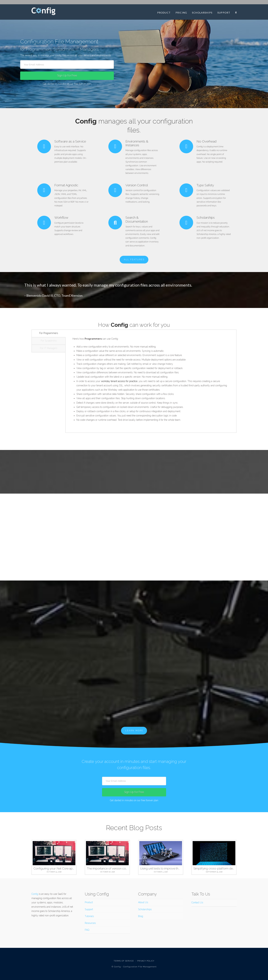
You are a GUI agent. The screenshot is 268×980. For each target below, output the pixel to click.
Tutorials (89, 916)
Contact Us (197, 902)
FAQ (87, 930)
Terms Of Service (124, 961)
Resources (90, 923)
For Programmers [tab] (49, 333)
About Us (143, 902)
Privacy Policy (146, 961)
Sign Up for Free (67, 76)
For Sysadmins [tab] (49, 341)
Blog (141, 916)
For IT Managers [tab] (49, 348)
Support (89, 909)
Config (35, 894)
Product (89, 902)
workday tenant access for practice (119, 381)
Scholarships (145, 909)
